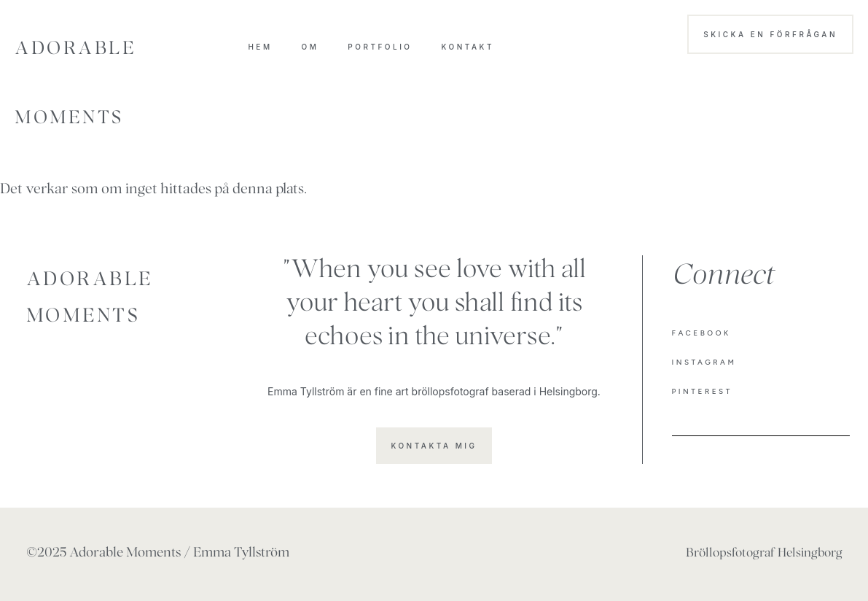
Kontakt (468, 47)
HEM (260, 47)
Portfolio (380, 47)
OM (310, 47)
